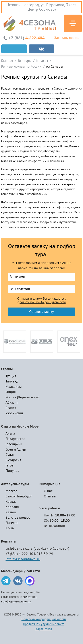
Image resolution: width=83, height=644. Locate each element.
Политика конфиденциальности (44, 619)
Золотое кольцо (18, 518)
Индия (11, 392)
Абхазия (12, 403)
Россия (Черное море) (22, 397)
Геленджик (14, 444)
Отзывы (50, 496)
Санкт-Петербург (19, 496)
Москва (11, 491)
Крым (10, 528)
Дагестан (13, 523)
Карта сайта (44, 629)
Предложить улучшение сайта (44, 624)
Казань (11, 512)
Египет (11, 408)
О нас (48, 491)
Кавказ (11, 502)
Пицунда (12, 471)
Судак (10, 455)
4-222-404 (26, 38)
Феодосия (13, 460)
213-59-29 (45, 554)
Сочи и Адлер (16, 449)
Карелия (12, 507)
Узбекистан (14, 413)
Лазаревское (15, 439)
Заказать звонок (67, 38)
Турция (11, 376)
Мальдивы (14, 387)
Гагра (10, 465)
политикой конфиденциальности (43, 302)
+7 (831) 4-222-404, (21, 554)
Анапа (10, 434)
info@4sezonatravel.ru (23, 559)
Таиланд (12, 381)
